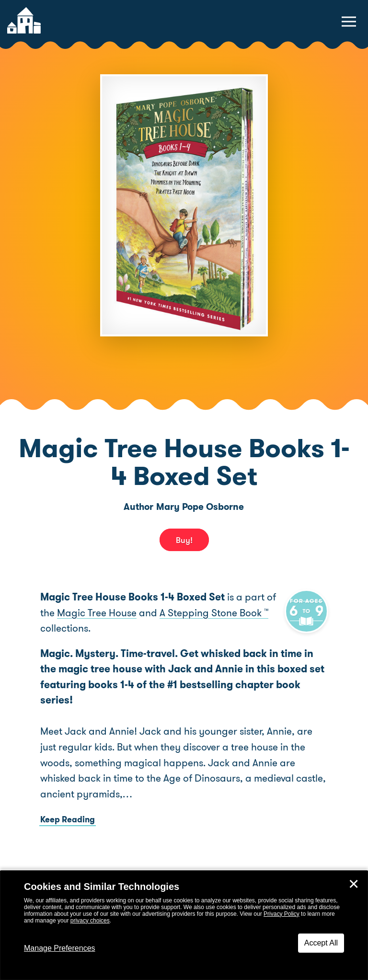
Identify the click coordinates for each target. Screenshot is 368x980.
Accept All (321, 943)
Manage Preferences (60, 948)
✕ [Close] (354, 884)
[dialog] (184, 925)
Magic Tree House (108, 613)
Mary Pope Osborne (200, 507)
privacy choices (90, 921)
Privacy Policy (282, 914)
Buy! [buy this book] (184, 540)
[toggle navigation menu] (349, 22)
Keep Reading (68, 819)
